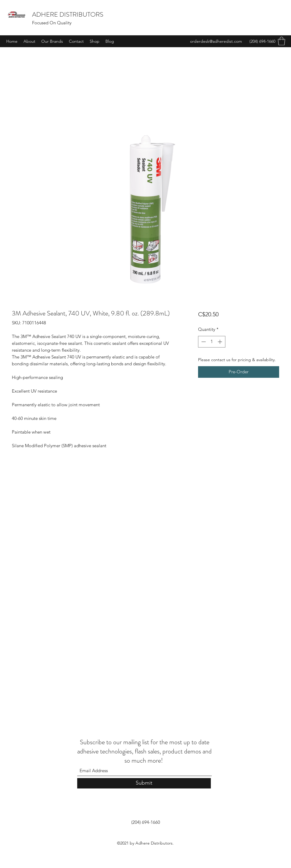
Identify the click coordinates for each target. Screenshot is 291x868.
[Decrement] (203, 342)
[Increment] (220, 342)
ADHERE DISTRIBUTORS (68, 14)
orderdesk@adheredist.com (216, 41)
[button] (281, 41)
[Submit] (144, 783)
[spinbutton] (212, 342)
